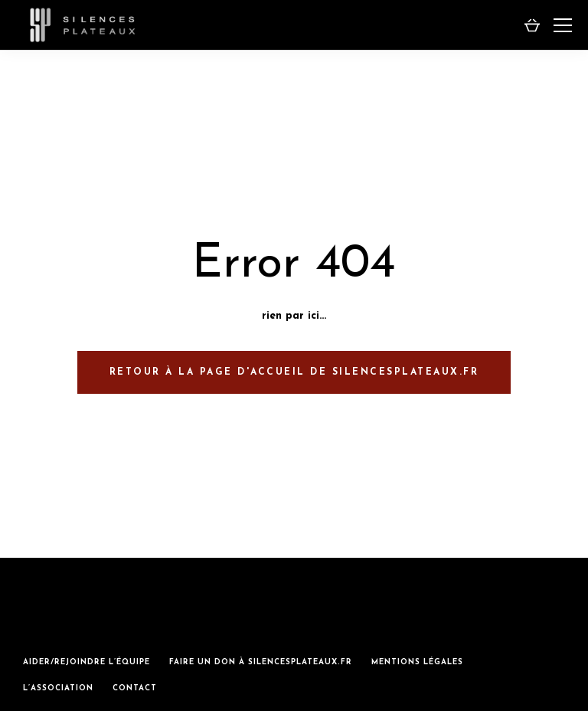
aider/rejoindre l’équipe (87, 662)
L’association (58, 688)
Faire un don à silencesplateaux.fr (261, 662)
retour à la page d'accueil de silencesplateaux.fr (294, 372)
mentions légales (417, 662)
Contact (135, 688)
